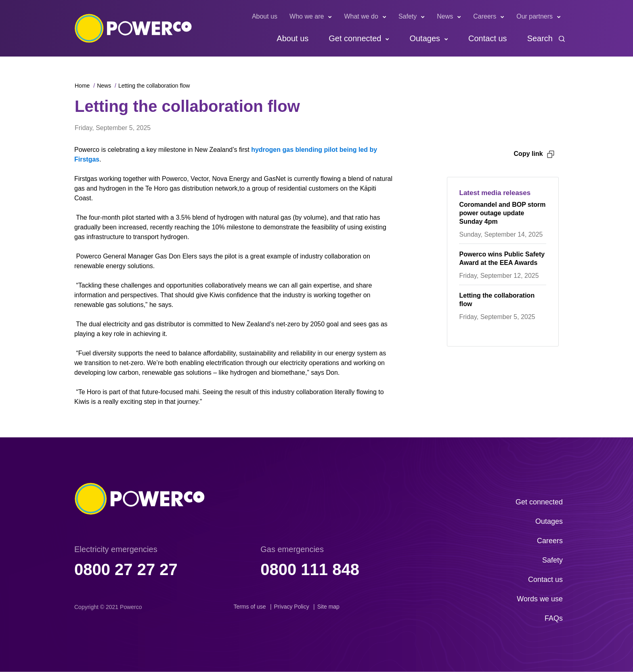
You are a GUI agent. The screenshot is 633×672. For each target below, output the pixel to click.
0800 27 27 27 (126, 569)
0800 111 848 (310, 569)
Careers (485, 16)
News (445, 16)
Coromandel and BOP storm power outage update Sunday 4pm (503, 213)
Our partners (534, 16)
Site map (328, 607)
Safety (408, 16)
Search (540, 38)
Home (82, 86)
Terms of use (249, 607)
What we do (361, 16)
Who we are (307, 16)
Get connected (355, 38)
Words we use (540, 599)
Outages (425, 38)
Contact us (488, 38)
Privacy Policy (292, 607)
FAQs (554, 618)
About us (265, 16)
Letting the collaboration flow (154, 86)
